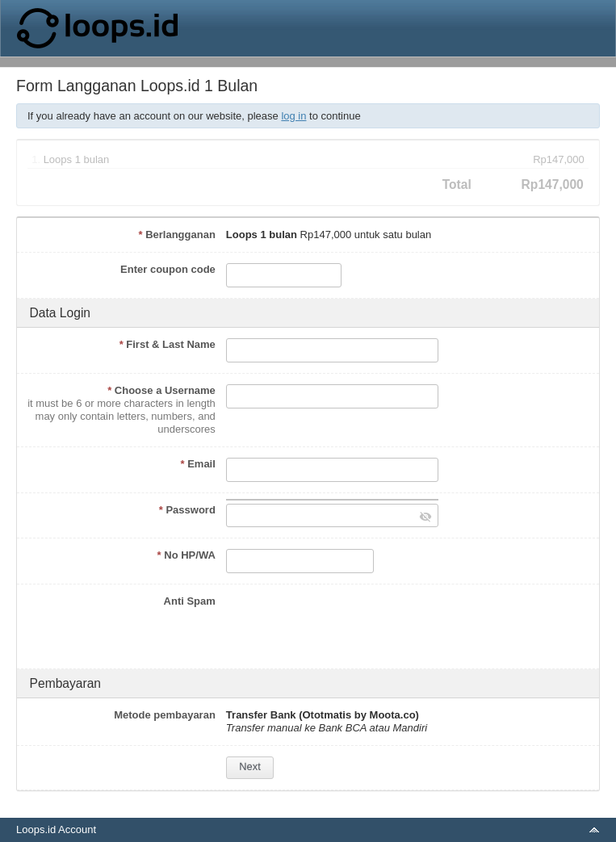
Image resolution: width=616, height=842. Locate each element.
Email (197, 464)
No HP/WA (186, 555)
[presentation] (349, 626)
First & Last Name (168, 344)
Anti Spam (190, 601)
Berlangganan (176, 235)
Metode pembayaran (165, 715)
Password (187, 510)
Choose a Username (161, 390)
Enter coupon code (168, 269)
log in (293, 116)
